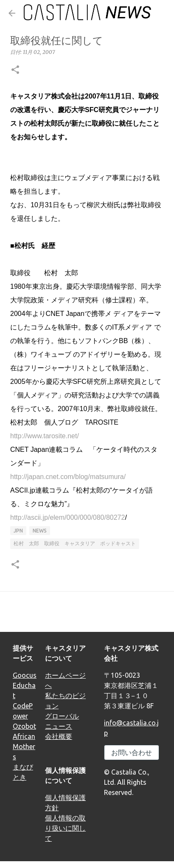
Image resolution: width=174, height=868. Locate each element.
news (40, 531)
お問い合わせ (132, 752)
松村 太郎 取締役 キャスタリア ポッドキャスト (75, 543)
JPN (18, 531)
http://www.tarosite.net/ (45, 436)
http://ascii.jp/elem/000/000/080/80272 (67, 517)
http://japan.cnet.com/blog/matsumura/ (68, 477)
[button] (15, 70)
